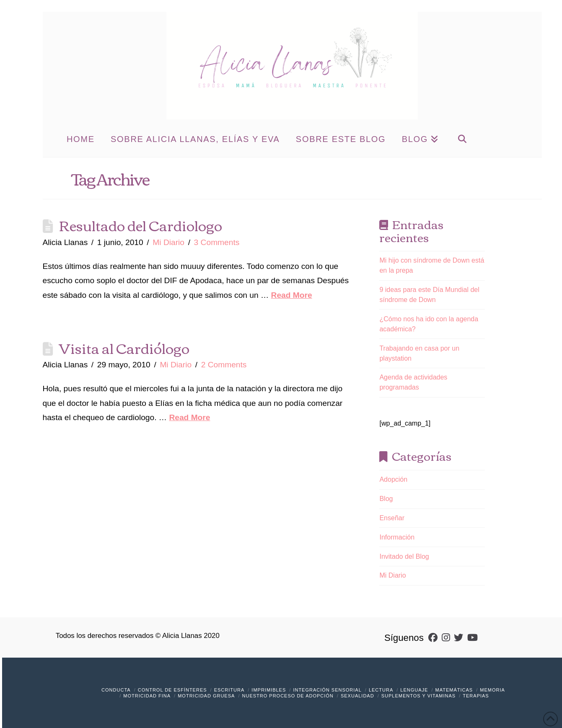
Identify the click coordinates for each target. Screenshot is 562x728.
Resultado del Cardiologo (141, 225)
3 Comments (217, 242)
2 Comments (224, 365)
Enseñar (392, 518)
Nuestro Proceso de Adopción (288, 696)
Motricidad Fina (147, 696)
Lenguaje (414, 690)
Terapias (476, 696)
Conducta (116, 690)
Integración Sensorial (327, 690)
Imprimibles (269, 690)
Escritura (229, 690)
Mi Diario (168, 242)
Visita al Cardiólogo (124, 348)
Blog (386, 499)
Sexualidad (357, 696)
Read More (292, 295)
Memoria (492, 690)
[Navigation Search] (462, 138)
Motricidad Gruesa (206, 696)
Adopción (393, 479)
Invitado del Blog (404, 556)
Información (397, 537)
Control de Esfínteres (172, 690)
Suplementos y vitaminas (418, 696)
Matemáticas (454, 690)
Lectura (381, 690)
